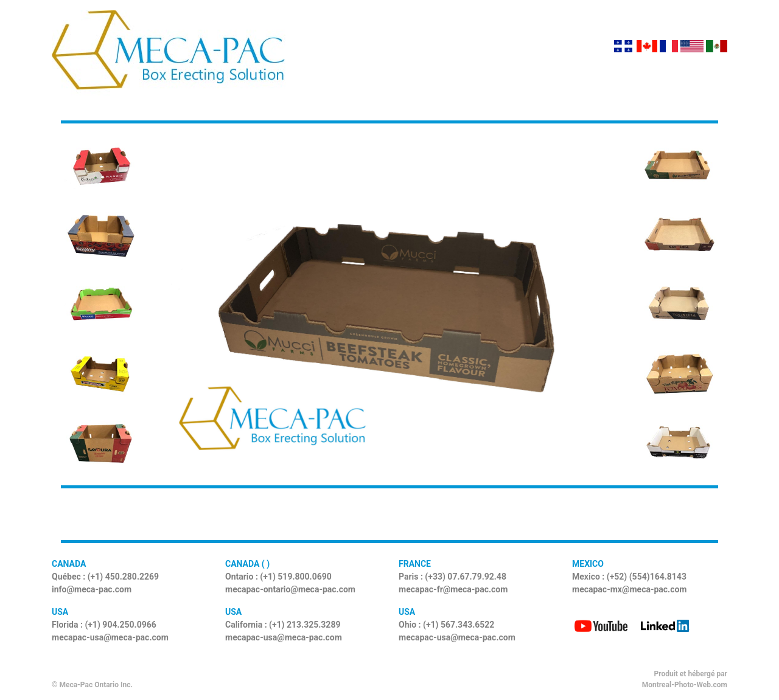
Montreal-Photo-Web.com (685, 685)
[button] (201, 304)
